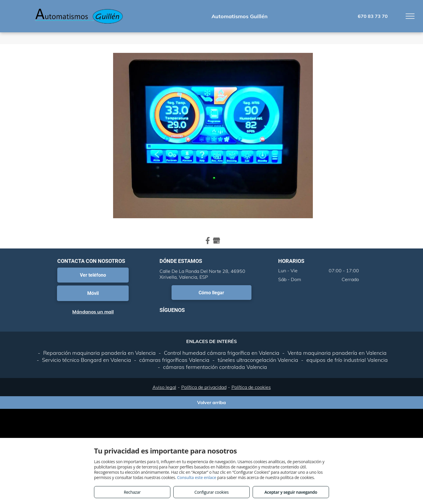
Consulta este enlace (197, 477)
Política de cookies (251, 387)
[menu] (410, 16)
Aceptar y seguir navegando (291, 492)
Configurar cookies (212, 492)
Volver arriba (211, 402)
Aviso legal (164, 387)
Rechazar (132, 492)
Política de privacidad (204, 387)
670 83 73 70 (373, 16)
